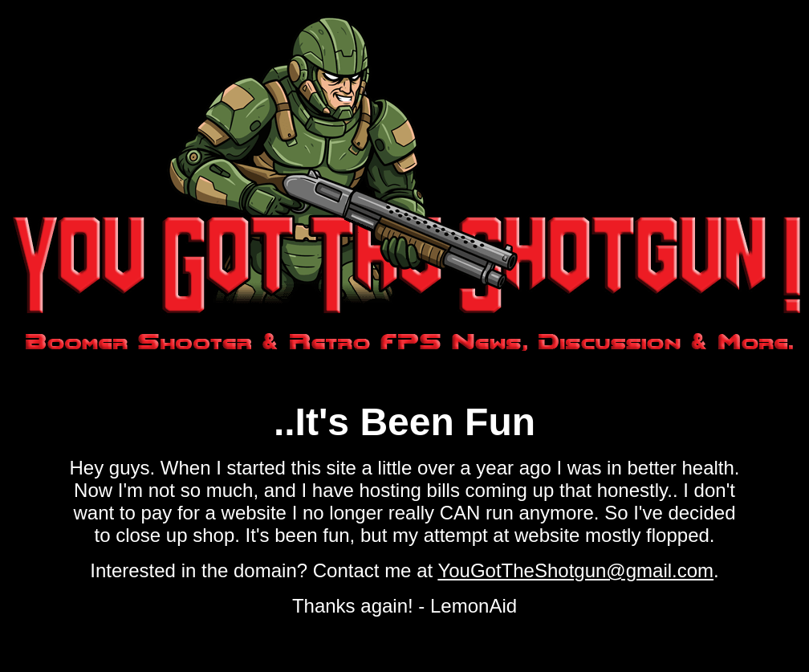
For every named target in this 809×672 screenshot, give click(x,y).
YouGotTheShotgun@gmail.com (575, 570)
